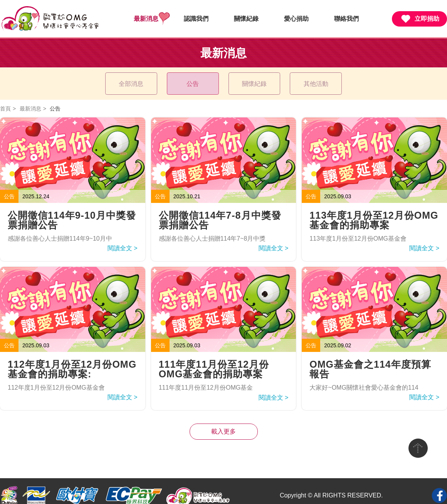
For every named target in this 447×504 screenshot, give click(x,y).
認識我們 (196, 19)
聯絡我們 (346, 19)
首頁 (5, 100)
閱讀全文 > (123, 239)
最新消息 (146, 19)
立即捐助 (419, 19)
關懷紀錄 (246, 19)
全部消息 (136, 79)
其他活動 (311, 79)
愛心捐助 (296, 19)
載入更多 (223, 423)
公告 (194, 79)
